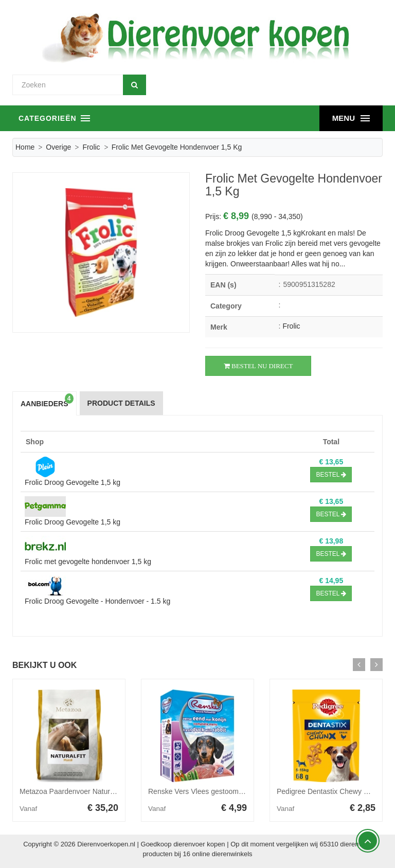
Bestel (331, 475)
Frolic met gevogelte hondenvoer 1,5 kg (88, 562)
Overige (58, 147)
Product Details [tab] (121, 403)
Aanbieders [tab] (47, 401)
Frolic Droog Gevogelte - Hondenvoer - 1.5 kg (97, 601)
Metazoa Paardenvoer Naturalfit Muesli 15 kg (92, 791)
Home (25, 147)
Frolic (91, 147)
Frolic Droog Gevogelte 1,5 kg (73, 482)
